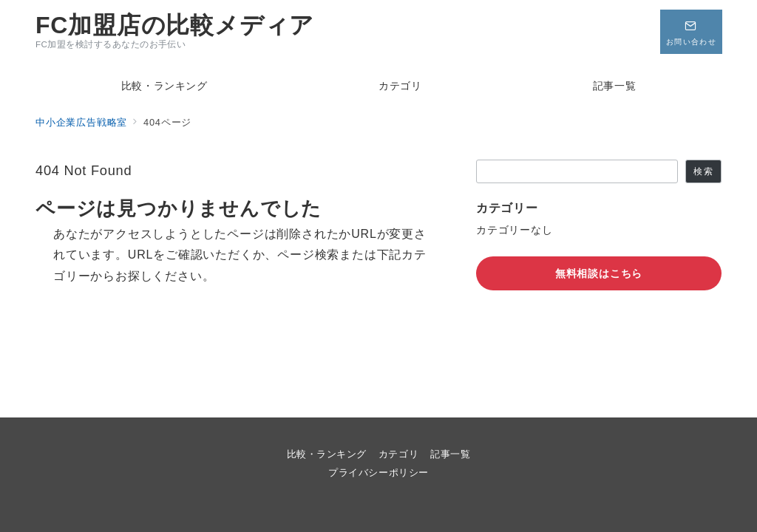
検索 (703, 171)
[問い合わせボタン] (690, 32)
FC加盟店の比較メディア (175, 25)
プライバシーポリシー (378, 473)
